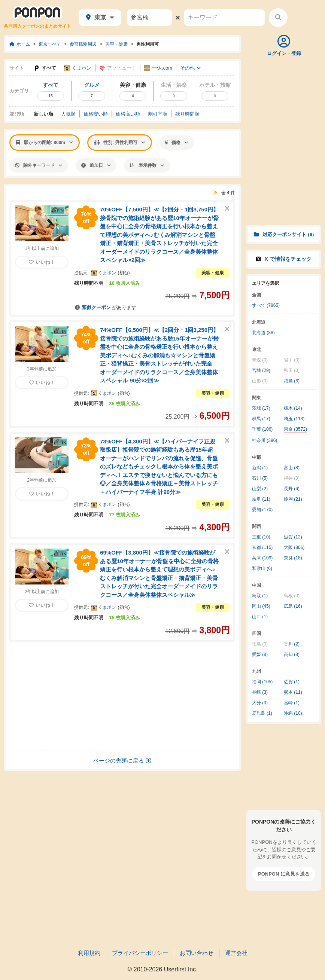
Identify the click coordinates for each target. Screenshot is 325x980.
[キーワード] (224, 18)
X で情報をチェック (284, 259)
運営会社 (236, 953)
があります (105, 307)
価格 (177, 143)
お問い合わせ (197, 953)
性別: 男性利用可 (120, 143)
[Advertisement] (122, 696)
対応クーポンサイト (284, 234)
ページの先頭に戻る (122, 761)
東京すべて (50, 44)
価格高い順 (128, 114)
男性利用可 (148, 44)
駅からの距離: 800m (45, 143)
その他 (190, 68)
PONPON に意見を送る (284, 874)
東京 (100, 17)
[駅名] (149, 18)
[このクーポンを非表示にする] (227, 209)
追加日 (96, 165)
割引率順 (158, 114)
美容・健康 (116, 44)
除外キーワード (39, 165)
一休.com (158, 68)
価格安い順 (96, 114)
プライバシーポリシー (140, 953)
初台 (124, 273)
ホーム (20, 44)
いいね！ (42, 262)
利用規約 (89, 953)
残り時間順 (187, 114)
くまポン (78, 68)
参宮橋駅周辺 (83, 44)
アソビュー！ (118, 68)
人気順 (68, 114)
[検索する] (278, 18)
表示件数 (147, 165)
